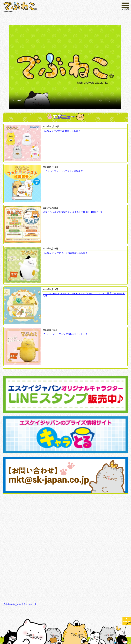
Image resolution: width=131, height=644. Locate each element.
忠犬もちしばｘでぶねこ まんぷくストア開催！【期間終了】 (73, 212)
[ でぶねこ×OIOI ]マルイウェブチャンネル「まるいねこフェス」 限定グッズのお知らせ (84, 295)
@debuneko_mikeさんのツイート (20, 604)
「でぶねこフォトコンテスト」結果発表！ (64, 171)
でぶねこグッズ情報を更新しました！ (62, 131)
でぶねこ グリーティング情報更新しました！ (65, 253)
